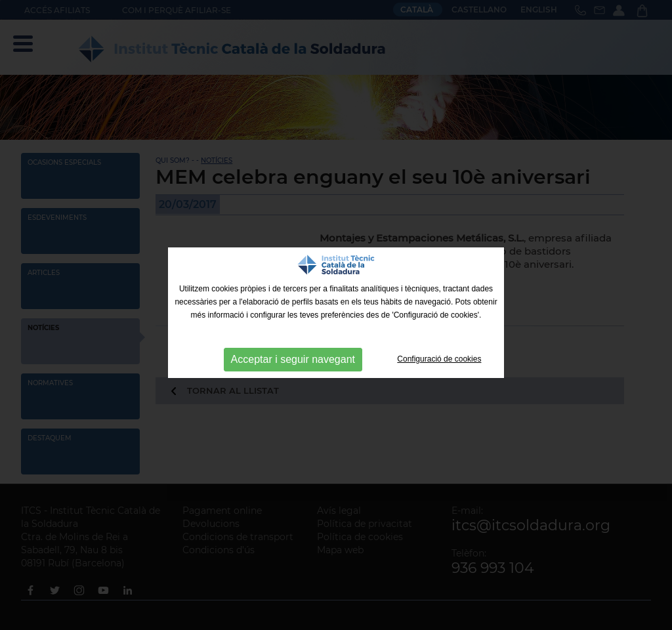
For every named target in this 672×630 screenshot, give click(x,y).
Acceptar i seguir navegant (293, 359)
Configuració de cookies (439, 359)
